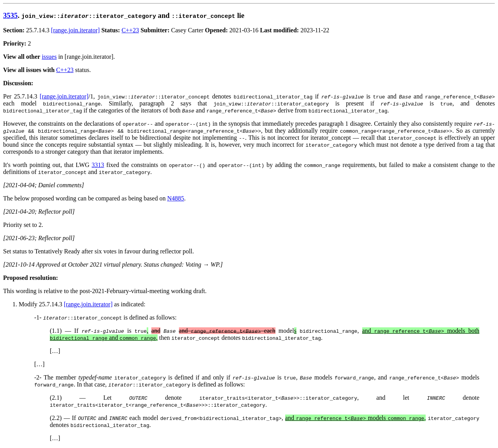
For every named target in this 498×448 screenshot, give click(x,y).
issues (49, 57)
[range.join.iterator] (75, 30)
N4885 (176, 198)
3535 (10, 15)
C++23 (130, 30)
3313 (98, 165)
